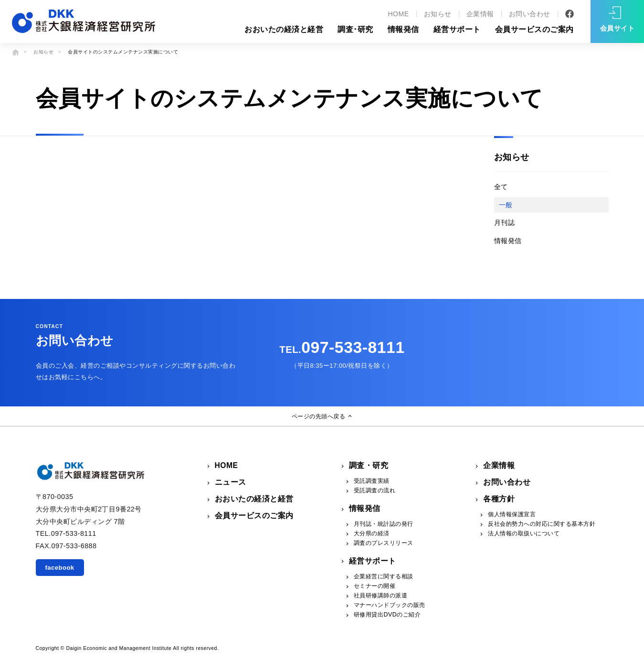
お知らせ (438, 14)
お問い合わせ (530, 14)
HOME (398, 14)
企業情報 (480, 14)
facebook (60, 568)
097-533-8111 (342, 347)
